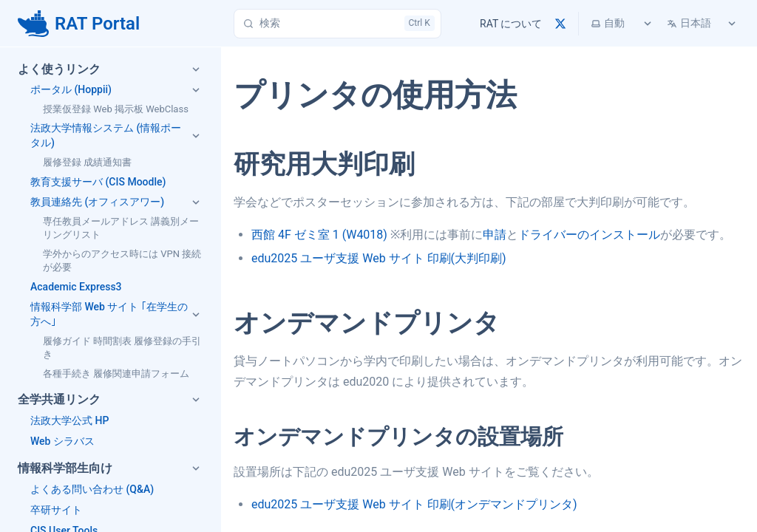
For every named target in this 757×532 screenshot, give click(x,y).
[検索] (337, 24)
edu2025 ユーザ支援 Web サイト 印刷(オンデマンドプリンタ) (414, 504)
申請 (495, 235)
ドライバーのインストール (589, 235)
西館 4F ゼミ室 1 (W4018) (319, 235)
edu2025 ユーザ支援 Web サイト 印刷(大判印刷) (379, 258)
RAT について (511, 24)
